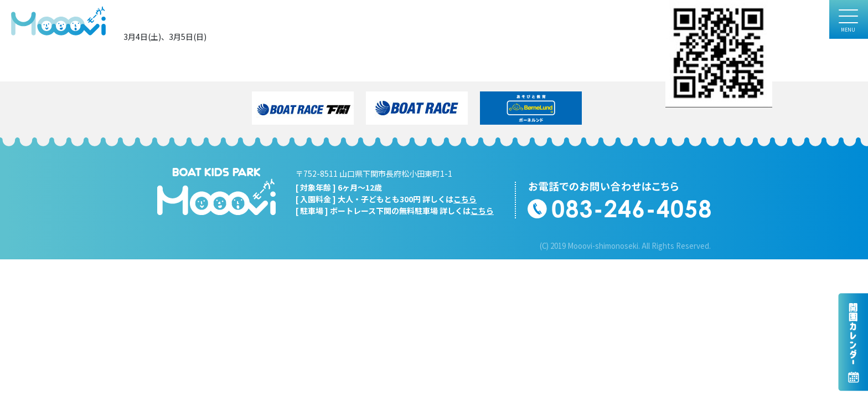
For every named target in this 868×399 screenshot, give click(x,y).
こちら (465, 199)
